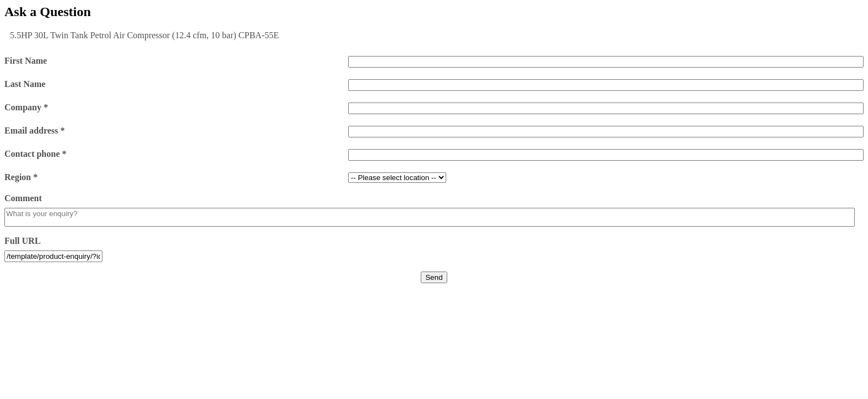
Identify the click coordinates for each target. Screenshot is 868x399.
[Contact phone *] (606, 155)
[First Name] (606, 62)
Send (434, 277)
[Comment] (430, 217)
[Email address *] (606, 132)
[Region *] (397, 178)
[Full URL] (53, 256)
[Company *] (606, 108)
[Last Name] (606, 85)
